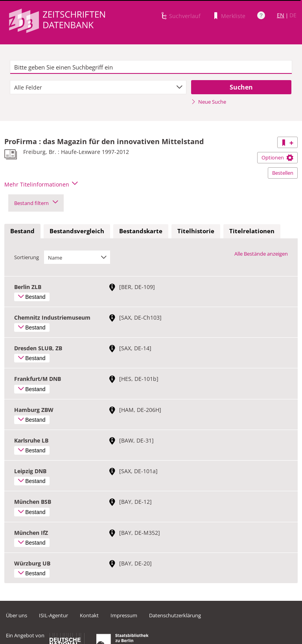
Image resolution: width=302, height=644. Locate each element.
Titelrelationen (252, 231)
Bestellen (283, 173)
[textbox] (151, 67)
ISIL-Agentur (53, 615)
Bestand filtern (36, 203)
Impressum (124, 615)
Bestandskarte (141, 231)
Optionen (277, 157)
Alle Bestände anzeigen (261, 254)
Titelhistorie (196, 231)
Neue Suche (209, 102)
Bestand (22, 231)
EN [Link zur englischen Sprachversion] (281, 15)
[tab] (22, 231)
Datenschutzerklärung (175, 615)
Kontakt (89, 615)
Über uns (17, 615)
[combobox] (98, 87)
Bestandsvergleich (77, 231)
